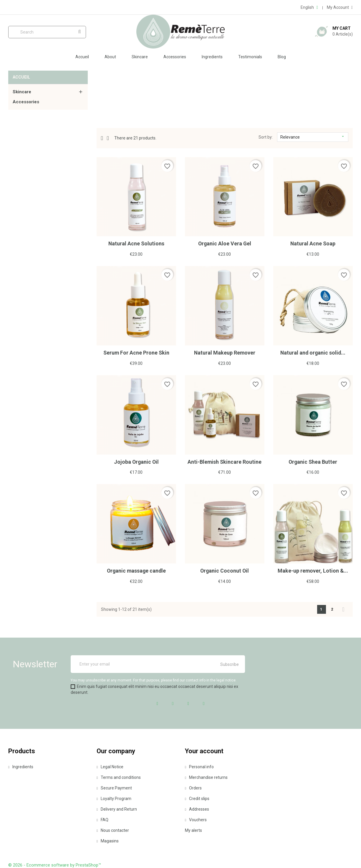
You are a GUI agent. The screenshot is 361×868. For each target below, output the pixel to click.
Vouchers (196, 819)
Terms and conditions (119, 776)
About (110, 57)
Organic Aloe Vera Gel (225, 243)
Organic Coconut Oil (225, 570)
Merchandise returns (206, 776)
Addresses (197, 808)
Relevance (313, 137)
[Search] (47, 32)
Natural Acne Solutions (136, 243)
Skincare (140, 57)
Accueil (82, 57)
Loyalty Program (114, 798)
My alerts (193, 829)
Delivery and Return (117, 808)
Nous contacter (113, 829)
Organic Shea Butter (313, 461)
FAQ (102, 819)
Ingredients (212, 57)
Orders (193, 787)
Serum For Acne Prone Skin (136, 352)
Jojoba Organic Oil (136, 461)
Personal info (199, 766)
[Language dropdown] (309, 7)
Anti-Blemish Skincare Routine (225, 461)
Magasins (108, 840)
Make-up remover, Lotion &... (313, 570)
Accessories (175, 57)
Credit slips (197, 798)
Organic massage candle (136, 570)
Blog (282, 57)
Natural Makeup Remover (225, 352)
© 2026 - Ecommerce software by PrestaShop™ (55, 864)
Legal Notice (110, 766)
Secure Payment (114, 787)
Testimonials (250, 57)
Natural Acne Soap (313, 243)
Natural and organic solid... (313, 352)
